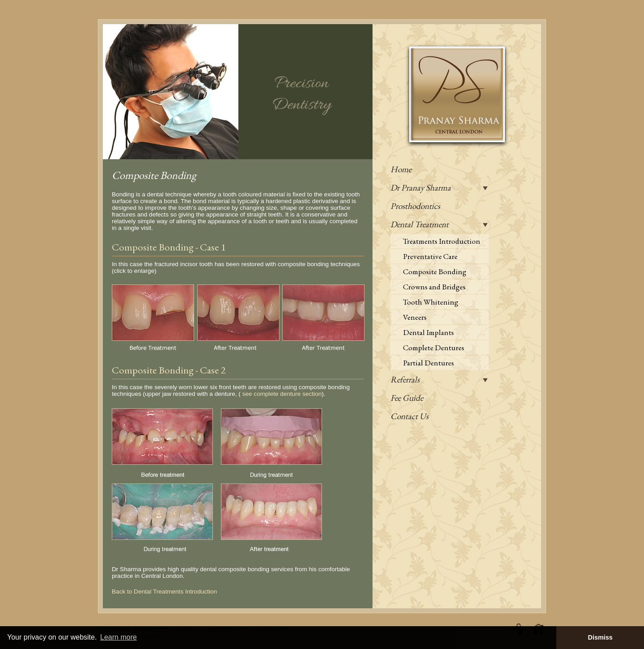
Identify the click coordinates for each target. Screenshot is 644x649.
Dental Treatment (419, 224)
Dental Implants (428, 332)
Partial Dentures (428, 363)
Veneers (415, 317)
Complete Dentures (434, 348)
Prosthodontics (415, 206)
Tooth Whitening (431, 302)
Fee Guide (407, 398)
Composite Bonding (435, 271)
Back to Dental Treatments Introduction (164, 592)
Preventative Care (430, 256)
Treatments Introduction (442, 241)
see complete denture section (282, 394)
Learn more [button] (119, 637)
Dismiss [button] (600, 637)
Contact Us (409, 416)
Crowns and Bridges (434, 287)
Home (401, 169)
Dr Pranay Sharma (421, 188)
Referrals (405, 380)
